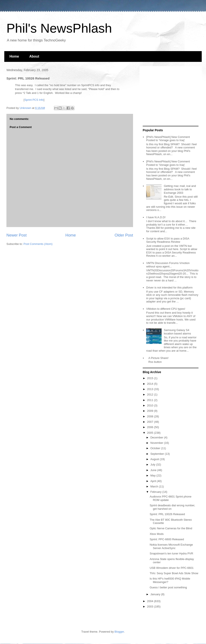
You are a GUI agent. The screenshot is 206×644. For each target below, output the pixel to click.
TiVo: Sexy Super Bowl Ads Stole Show (174, 573)
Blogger (119, 632)
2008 (151, 416)
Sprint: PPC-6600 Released (167, 539)
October (156, 448)
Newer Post (17, 235)
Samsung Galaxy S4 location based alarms (177, 332)
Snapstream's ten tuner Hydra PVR (171, 553)
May (153, 475)
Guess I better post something (168, 587)
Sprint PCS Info (34, 100)
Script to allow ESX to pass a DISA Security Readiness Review (168, 240)
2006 (151, 427)
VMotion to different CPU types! (166, 309)
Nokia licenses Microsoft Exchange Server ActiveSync (171, 546)
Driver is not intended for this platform (169, 288)
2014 (151, 384)
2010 (151, 405)
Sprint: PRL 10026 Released (167, 514)
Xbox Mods (157, 534)
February (156, 492)
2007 (151, 422)
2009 (151, 411)
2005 (151, 433)
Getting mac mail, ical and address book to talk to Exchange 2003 (180, 189)
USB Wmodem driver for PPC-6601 (171, 568)
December (157, 437)
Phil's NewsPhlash (59, 28)
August (155, 459)
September (158, 454)
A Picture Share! (158, 358)
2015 (151, 378)
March (155, 486)
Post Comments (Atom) (38, 244)
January (156, 594)
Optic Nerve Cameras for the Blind (171, 528)
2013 (151, 389)
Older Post (124, 235)
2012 (151, 394)
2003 (151, 607)
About (34, 56)
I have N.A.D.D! (156, 217)
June (154, 470)
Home (14, 56)
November (157, 443)
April (154, 481)
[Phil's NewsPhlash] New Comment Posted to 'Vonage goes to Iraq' (168, 139)
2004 (151, 601)
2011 (151, 400)
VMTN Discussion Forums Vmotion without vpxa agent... (168, 265)
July (153, 465)
